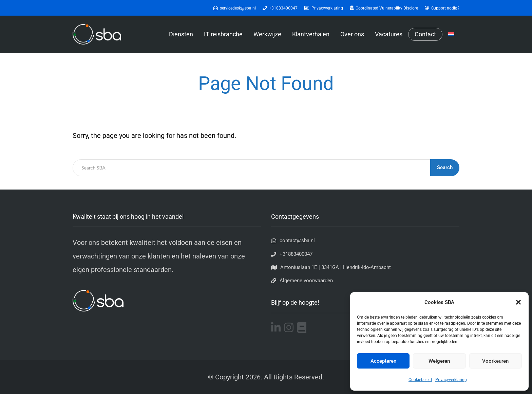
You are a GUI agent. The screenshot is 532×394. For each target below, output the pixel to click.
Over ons (352, 34)
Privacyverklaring (451, 380)
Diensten (181, 34)
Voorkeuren (495, 361)
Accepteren (383, 361)
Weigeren (439, 361)
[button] (518, 302)
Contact (425, 34)
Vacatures (389, 34)
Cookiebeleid (420, 380)
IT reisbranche (223, 34)
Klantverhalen (311, 34)
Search (445, 167)
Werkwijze (267, 34)
